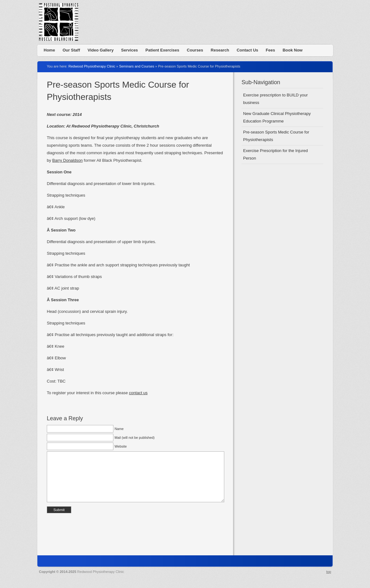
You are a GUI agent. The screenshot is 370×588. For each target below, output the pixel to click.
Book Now (293, 50)
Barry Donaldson (67, 160)
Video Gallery (101, 50)
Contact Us (247, 50)
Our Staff (71, 50)
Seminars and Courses (137, 66)
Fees (270, 50)
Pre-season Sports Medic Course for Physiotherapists (276, 136)
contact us (138, 393)
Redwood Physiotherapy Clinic (61, 24)
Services (130, 50)
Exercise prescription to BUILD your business (275, 99)
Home (49, 50)
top (329, 572)
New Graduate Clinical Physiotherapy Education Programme (277, 117)
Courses (195, 50)
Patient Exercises (162, 50)
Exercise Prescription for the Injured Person (275, 154)
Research (220, 50)
